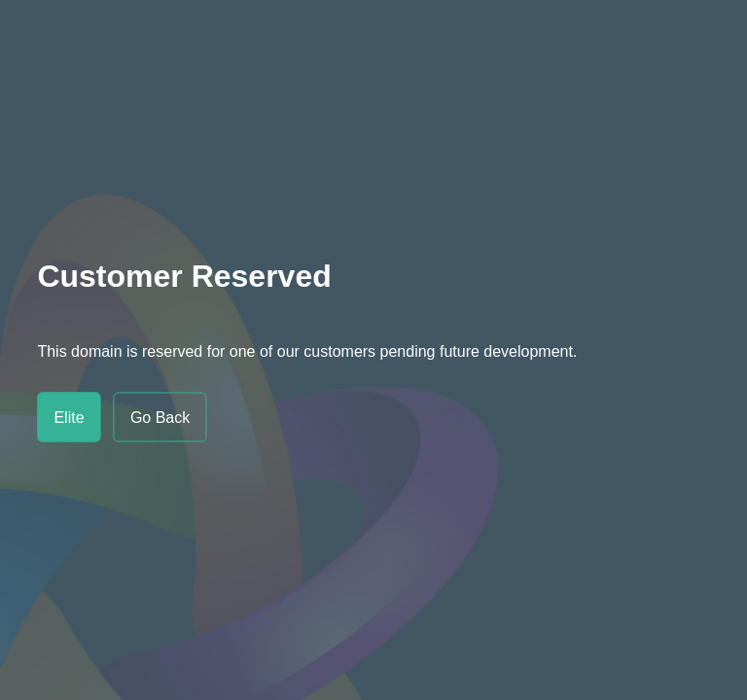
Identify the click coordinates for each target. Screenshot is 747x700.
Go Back (160, 418)
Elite (69, 418)
